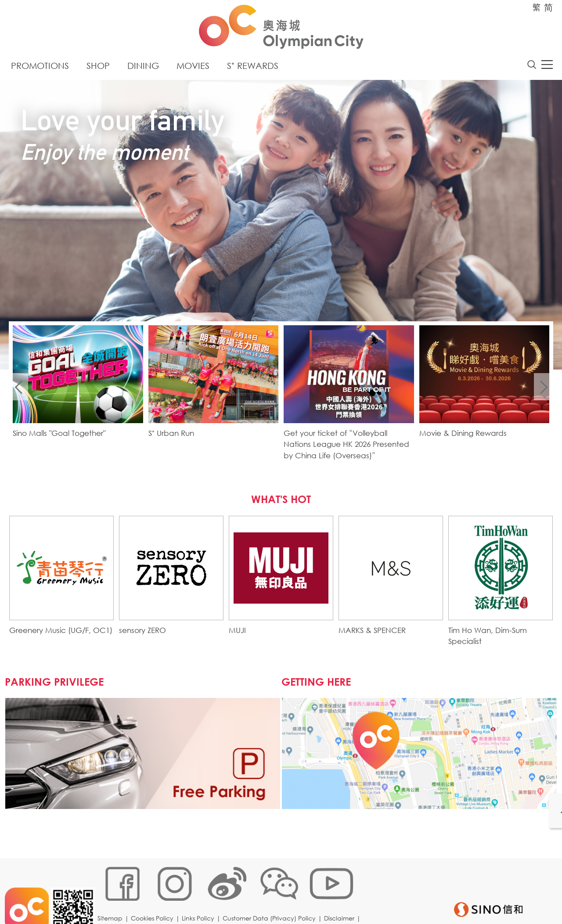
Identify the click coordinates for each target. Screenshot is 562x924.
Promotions (40, 68)
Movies (193, 68)
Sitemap (113, 895)
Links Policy (201, 895)
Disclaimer (342, 895)
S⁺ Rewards (253, 68)
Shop (98, 68)
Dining (143, 68)
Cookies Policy (155, 895)
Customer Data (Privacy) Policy (272, 895)
